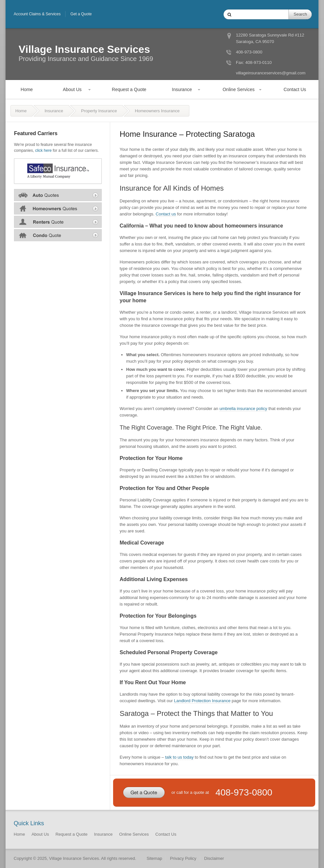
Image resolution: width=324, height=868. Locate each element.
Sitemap (155, 858)
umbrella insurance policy (243, 409)
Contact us (166, 214)
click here (44, 150)
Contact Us (295, 89)
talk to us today (179, 757)
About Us (72, 89)
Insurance (182, 89)
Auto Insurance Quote (58, 195)
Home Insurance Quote (58, 208)
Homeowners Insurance (157, 111)
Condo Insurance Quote (58, 235)
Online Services (239, 89)
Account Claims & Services (37, 14)
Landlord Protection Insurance (202, 701)
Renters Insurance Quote (58, 222)
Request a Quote (129, 89)
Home (27, 89)
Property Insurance (99, 111)
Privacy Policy (183, 858)
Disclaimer (214, 858)
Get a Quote (81, 14)
